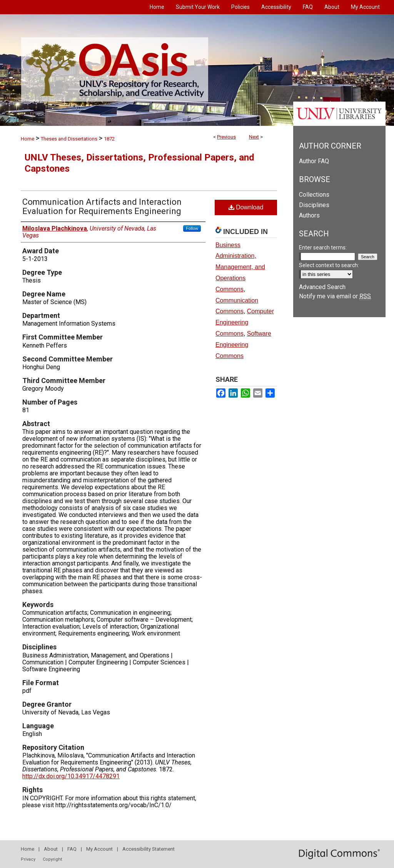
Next (254, 137)
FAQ (72, 849)
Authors (309, 215)
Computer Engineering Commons (245, 322)
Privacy (28, 859)
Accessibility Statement (149, 849)
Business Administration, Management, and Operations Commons (240, 267)
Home (28, 139)
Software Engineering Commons (243, 345)
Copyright (52, 859)
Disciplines (314, 205)
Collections (314, 195)
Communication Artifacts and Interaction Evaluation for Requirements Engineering (102, 207)
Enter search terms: (323, 248)
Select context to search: (329, 265)
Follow (192, 228)
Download (246, 207)
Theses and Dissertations (69, 139)
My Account (99, 849)
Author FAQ (314, 161)
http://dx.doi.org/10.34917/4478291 (71, 776)
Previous (226, 137)
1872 (109, 139)
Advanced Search (322, 287)
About (51, 849)
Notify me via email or (335, 296)
